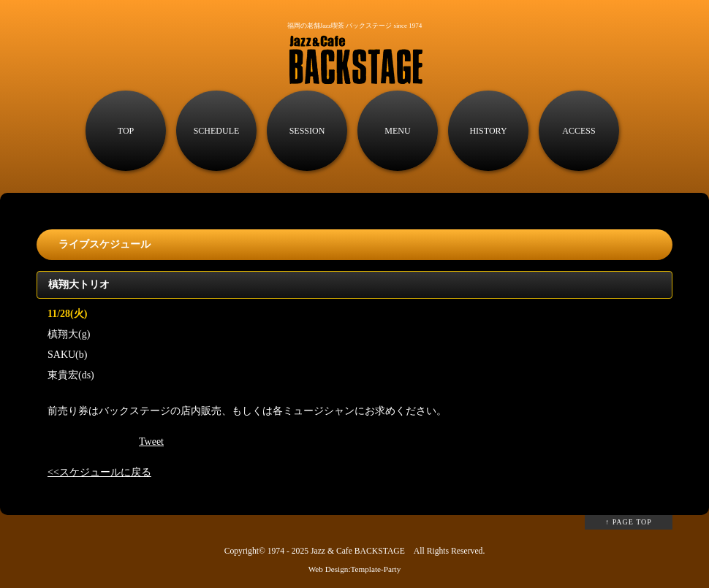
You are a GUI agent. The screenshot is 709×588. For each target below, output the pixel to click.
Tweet (151, 442)
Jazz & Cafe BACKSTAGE (358, 551)
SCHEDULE (217, 131)
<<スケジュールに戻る (99, 472)
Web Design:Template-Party (355, 569)
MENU (397, 131)
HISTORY (488, 131)
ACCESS (579, 131)
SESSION (307, 131)
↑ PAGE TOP (629, 522)
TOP (126, 131)
